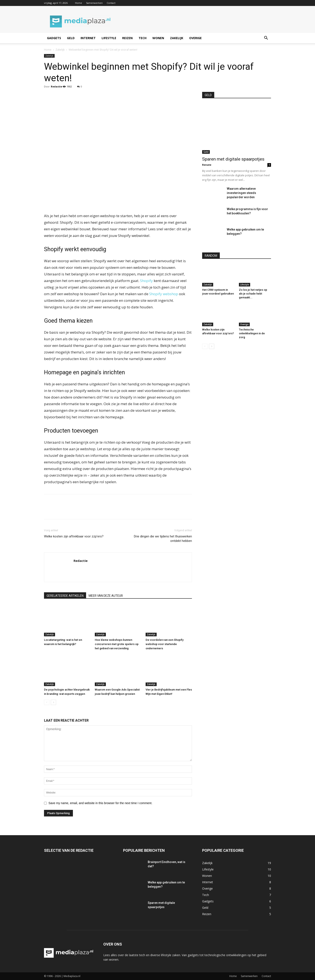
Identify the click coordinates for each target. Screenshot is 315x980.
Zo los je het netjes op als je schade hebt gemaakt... (253, 294)
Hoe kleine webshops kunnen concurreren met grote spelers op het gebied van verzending (117, 644)
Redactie (56, 86)
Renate (207, 165)
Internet (88, 38)
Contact (111, 3)
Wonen (158, 38)
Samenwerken (94, 3)
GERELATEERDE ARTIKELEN (65, 596)
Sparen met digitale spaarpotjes (233, 159)
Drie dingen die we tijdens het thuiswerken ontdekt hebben (163, 539)
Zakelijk (177, 38)
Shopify (146, 281)
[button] (266, 38)
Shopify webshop (164, 294)
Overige (195, 38)
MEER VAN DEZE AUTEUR (106, 596)
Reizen (127, 38)
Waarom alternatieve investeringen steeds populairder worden (241, 193)
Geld (71, 38)
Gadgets (54, 38)
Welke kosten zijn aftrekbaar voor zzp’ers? (74, 536)
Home (79, 3)
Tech (143, 38)
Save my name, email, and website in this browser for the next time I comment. (100, 803)
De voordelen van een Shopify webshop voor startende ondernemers (165, 644)
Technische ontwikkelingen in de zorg (252, 333)
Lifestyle (109, 38)
